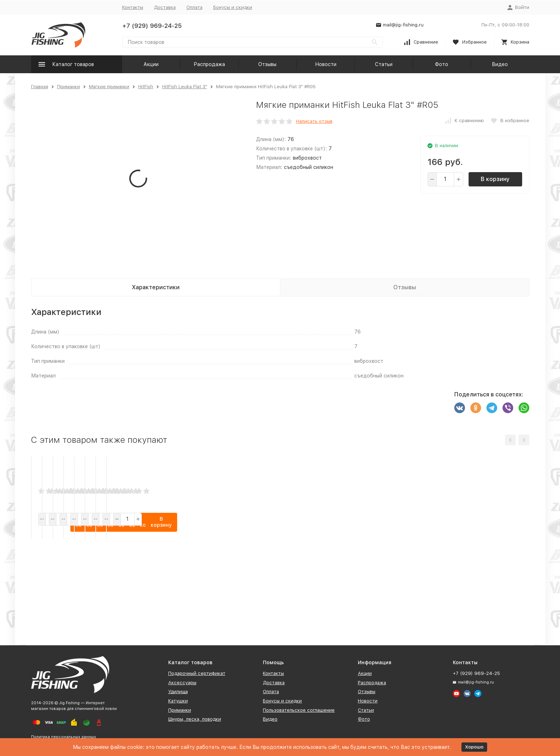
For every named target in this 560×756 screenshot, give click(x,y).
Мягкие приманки (109, 87)
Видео (500, 64)
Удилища (178, 692)
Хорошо (474, 747)
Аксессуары (182, 683)
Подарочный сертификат (197, 673)
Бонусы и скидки (233, 7)
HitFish (146, 87)
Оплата (194, 7)
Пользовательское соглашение (299, 710)
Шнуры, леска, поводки (195, 719)
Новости (326, 64)
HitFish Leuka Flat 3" (185, 87)
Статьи (384, 64)
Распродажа (209, 64)
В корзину (495, 179)
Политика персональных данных (64, 737)
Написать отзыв (314, 121)
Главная (40, 87)
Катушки (178, 701)
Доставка (165, 7)
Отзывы (267, 64)
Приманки (69, 87)
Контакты (133, 7)
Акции (151, 64)
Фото (442, 64)
